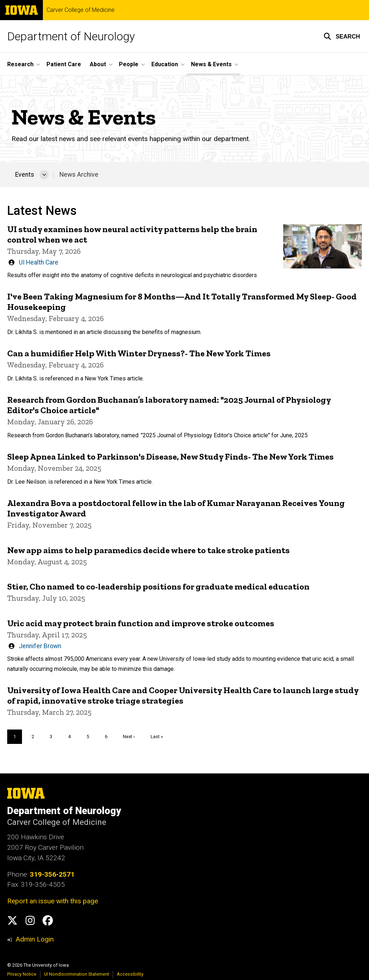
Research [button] (20, 64)
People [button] (129, 64)
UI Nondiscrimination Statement (77, 974)
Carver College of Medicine (81, 10)
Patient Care (64, 64)
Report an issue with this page (53, 901)
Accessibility (130, 974)
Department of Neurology (71, 36)
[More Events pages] (44, 175)
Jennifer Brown (40, 646)
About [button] (98, 64)
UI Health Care (39, 262)
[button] (342, 36)
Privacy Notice (22, 974)
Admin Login (35, 939)
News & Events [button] (211, 64)
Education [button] (165, 64)
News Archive (79, 175)
